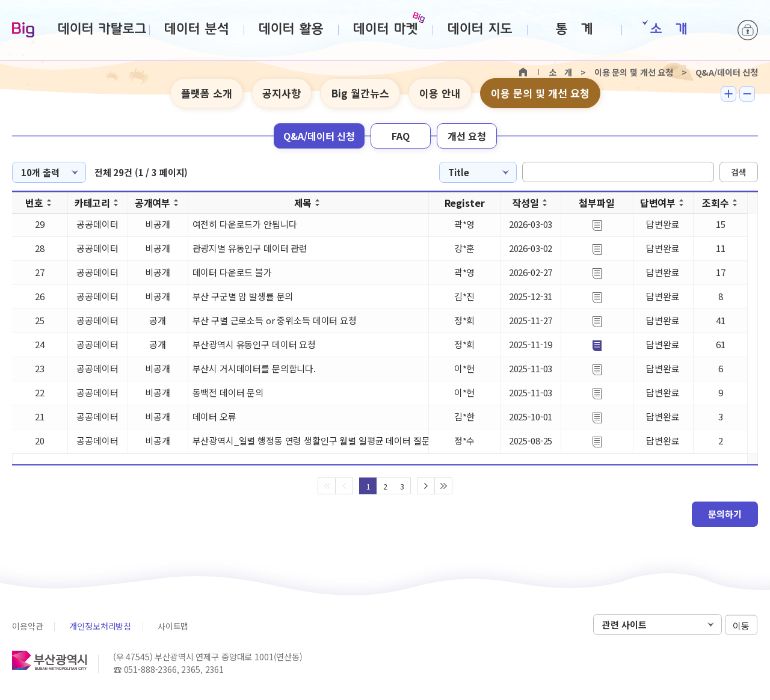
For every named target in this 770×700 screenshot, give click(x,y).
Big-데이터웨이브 (23, 31)
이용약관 (27, 626)
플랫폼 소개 (207, 93)
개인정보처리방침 (100, 626)
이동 (741, 625)
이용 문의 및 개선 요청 (540, 93)
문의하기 (725, 514)
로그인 (748, 30)
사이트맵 (173, 626)
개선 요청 (467, 136)
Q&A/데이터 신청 (319, 136)
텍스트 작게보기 (747, 94)
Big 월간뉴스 (360, 93)
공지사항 (282, 93)
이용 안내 (440, 93)
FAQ (401, 136)
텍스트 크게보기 (728, 94)
